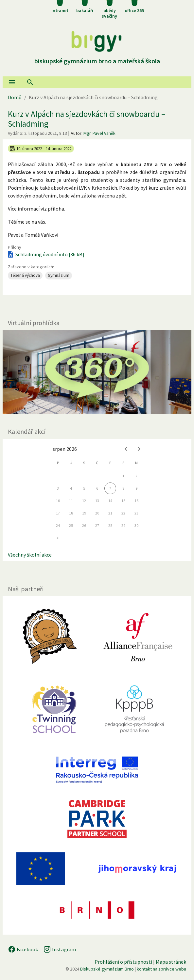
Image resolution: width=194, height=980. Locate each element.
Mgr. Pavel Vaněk (99, 133)
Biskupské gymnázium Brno (107, 969)
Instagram (60, 949)
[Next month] (139, 449)
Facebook (23, 949)
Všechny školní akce (30, 555)
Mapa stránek (171, 962)
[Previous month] (126, 449)
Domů (15, 97)
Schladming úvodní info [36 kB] (45, 254)
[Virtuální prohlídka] (97, 372)
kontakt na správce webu (161, 969)
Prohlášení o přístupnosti (123, 962)
